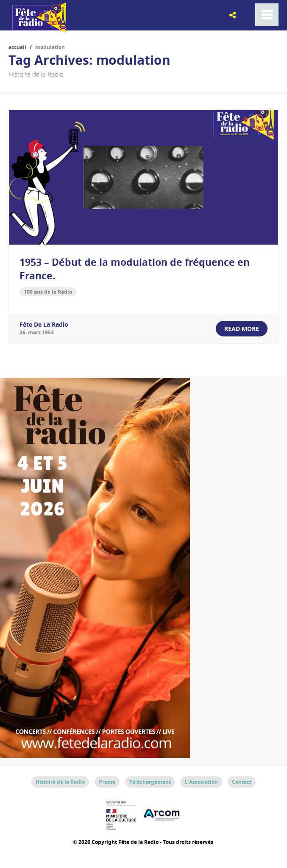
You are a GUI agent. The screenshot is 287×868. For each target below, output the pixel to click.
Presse (107, 782)
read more (242, 329)
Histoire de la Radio (60, 782)
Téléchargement (150, 782)
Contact (242, 782)
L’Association (201, 782)
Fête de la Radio (44, 324)
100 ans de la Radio (48, 292)
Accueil (17, 47)
